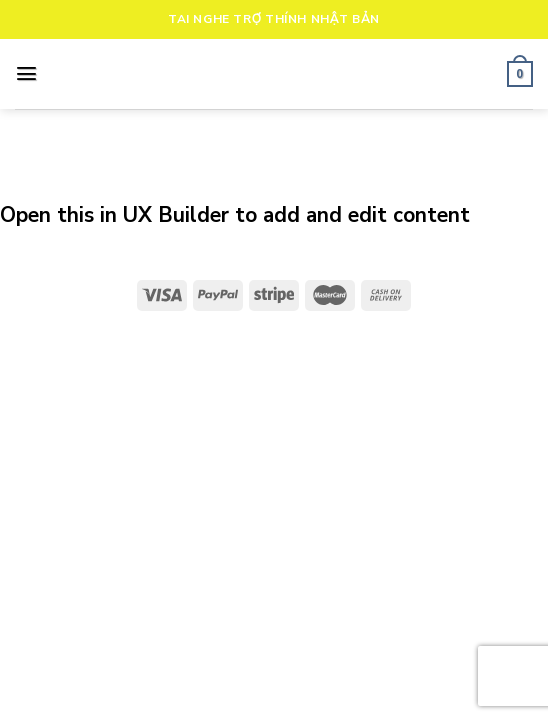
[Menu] (26, 73)
